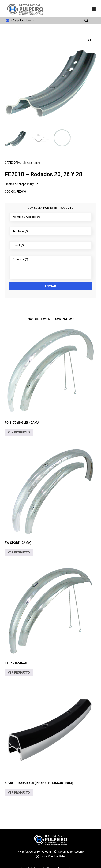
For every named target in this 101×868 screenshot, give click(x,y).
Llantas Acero (31, 163)
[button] (94, 9)
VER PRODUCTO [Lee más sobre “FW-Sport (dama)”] (19, 552)
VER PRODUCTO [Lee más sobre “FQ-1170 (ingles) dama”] (19, 432)
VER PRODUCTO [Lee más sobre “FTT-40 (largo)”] (19, 672)
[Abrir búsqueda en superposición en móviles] (86, 20)
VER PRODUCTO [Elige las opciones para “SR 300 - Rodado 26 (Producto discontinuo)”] (19, 793)
